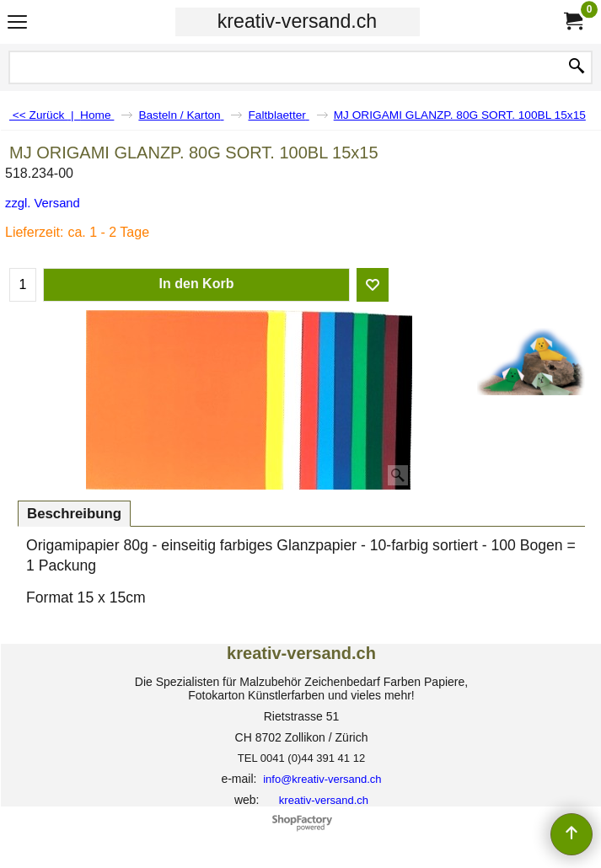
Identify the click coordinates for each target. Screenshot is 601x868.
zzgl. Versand (43, 203)
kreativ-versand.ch (297, 21)
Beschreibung (74, 514)
